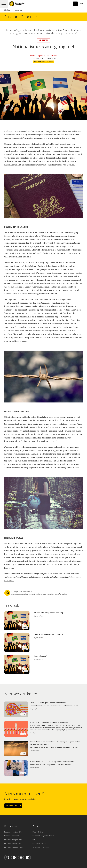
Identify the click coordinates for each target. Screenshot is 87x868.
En (81, 4)
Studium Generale (21, 17)
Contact (37, 826)
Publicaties (11, 826)
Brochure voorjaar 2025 (13, 840)
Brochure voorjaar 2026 (13, 832)
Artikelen (19, 10)
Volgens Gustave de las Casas (43, 266)
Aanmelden (12, 805)
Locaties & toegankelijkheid (43, 836)
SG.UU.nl (7, 10)
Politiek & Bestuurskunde (43, 62)
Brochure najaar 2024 (13, 843)
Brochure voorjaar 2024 (13, 847)
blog (10, 287)
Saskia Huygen (36, 56)
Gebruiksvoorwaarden (41, 847)
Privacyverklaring (39, 843)
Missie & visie (38, 832)
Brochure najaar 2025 (13, 836)
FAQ (34, 840)
